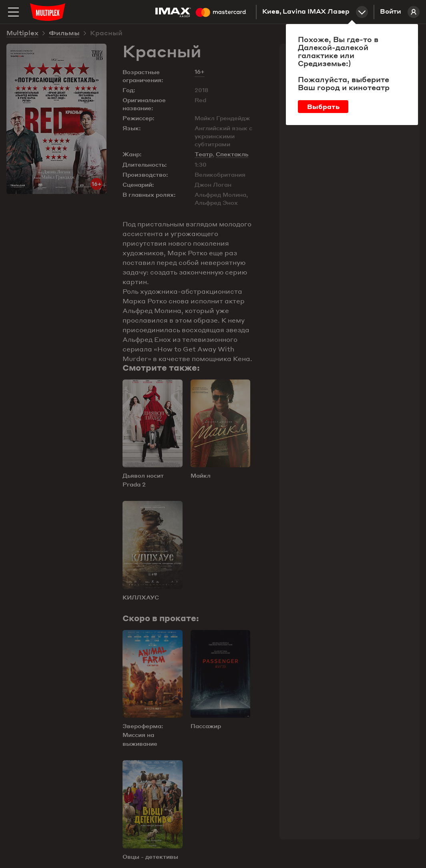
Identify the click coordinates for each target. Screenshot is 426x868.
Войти (400, 12)
